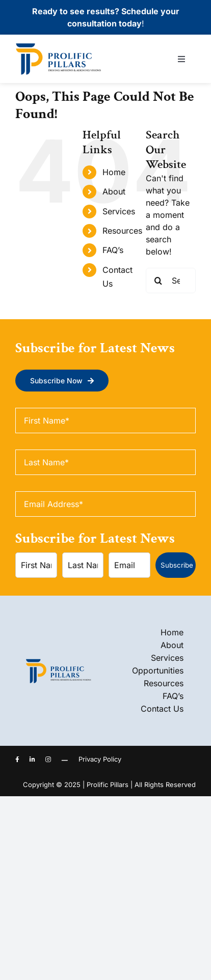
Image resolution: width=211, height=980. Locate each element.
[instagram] (48, 760)
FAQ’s (113, 250)
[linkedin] (32, 760)
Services (119, 211)
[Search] (159, 281)
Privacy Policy (100, 759)
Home (114, 172)
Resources (122, 231)
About (114, 191)
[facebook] (17, 760)
